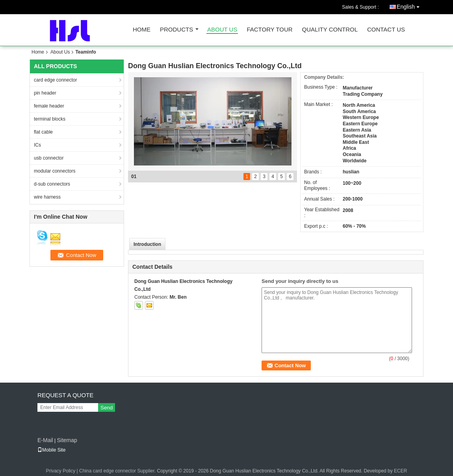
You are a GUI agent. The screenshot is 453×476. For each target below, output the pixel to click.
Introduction (147, 244)
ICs (37, 145)
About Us (222, 30)
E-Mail (45, 440)
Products (176, 30)
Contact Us (386, 30)
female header (49, 106)
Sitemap (67, 440)
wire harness (47, 197)
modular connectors (55, 171)
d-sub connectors (52, 184)
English (410, 5)
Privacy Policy (61, 471)
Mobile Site (51, 450)
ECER (400, 471)
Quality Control (330, 30)
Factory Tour (269, 30)
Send (107, 408)
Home (142, 30)
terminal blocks (50, 119)
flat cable (43, 132)
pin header (45, 93)
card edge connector (55, 80)
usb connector (49, 158)
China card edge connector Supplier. (118, 471)
